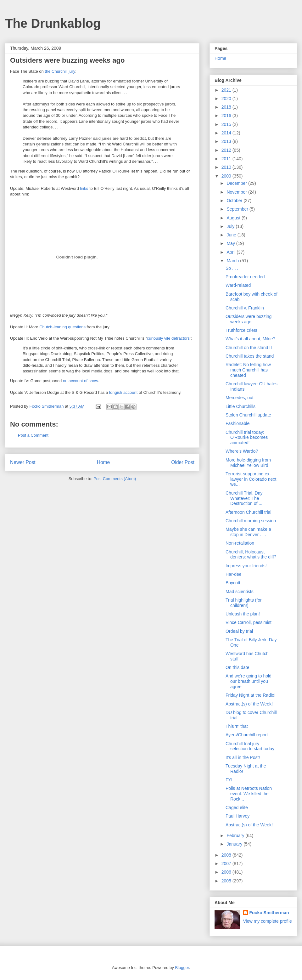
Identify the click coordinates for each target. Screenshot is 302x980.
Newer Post (23, 462)
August (234, 218)
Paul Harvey (238, 816)
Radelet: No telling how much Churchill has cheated (248, 370)
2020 (227, 99)
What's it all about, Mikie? (250, 339)
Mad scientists (240, 592)
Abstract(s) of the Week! (249, 704)
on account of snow (80, 381)
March (233, 261)
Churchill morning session (251, 521)
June (232, 235)
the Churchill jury (60, 71)
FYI (229, 780)
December (237, 183)
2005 (227, 881)
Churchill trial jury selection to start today (250, 746)
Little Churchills (240, 406)
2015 (227, 124)
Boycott (233, 583)
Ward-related (238, 285)
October (235, 201)
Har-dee (234, 574)
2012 (227, 150)
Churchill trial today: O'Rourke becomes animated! (247, 438)
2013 (227, 141)
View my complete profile (268, 921)
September (238, 209)
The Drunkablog (53, 23)
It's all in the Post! (243, 757)
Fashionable (238, 423)
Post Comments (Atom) (115, 479)
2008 (227, 855)
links (84, 188)
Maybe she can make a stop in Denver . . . (248, 532)
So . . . (232, 268)
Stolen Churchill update (248, 415)
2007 (227, 864)
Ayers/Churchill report (247, 735)
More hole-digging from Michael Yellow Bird (248, 463)
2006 (227, 872)
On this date (238, 667)
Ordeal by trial (239, 631)
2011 (227, 159)
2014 (227, 133)
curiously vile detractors (168, 338)
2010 (227, 167)
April (232, 252)
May (231, 243)
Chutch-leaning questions (62, 327)
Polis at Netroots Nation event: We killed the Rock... (249, 794)
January (235, 844)
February (236, 836)
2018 (227, 107)
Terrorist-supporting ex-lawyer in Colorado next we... (251, 479)
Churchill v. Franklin (245, 308)
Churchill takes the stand (250, 356)
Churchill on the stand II (249, 348)
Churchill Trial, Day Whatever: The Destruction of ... (244, 498)
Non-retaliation (240, 543)
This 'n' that (237, 726)
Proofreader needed (245, 277)
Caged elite (237, 807)
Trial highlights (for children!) (244, 603)
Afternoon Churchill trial (249, 512)
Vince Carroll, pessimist (249, 622)
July (231, 226)
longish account (123, 392)
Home (103, 462)
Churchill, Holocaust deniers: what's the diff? (251, 555)
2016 (227, 116)
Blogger (182, 968)
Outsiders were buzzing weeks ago (249, 319)
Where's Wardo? (242, 451)
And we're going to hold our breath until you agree (249, 681)
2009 (227, 176)
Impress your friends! (246, 566)
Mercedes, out (240, 398)
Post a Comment (33, 435)
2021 (227, 90)
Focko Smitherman (269, 913)
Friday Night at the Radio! (251, 695)
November (237, 192)
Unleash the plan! (243, 614)
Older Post (183, 462)
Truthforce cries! (241, 330)
